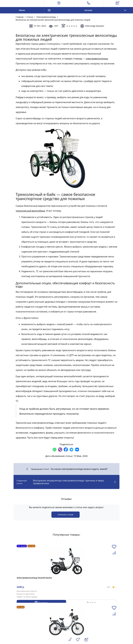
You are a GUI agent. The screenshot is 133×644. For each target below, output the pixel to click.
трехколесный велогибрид (30, 211)
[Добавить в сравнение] (114, 554)
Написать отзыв (65, 515)
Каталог (88, 10)
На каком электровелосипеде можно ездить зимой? (66, 469)
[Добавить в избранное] (114, 548)
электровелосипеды (97, 59)
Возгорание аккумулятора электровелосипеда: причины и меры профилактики (66, 482)
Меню (22, 10)
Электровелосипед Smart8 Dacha (34, 578)
